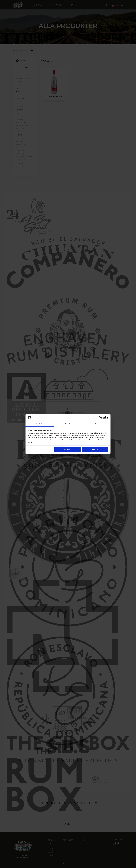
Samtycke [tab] (40, 424)
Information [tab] (68, 424)
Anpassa (68, 449)
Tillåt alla (95, 449)
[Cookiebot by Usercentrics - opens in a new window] (100, 418)
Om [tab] (96, 424)
